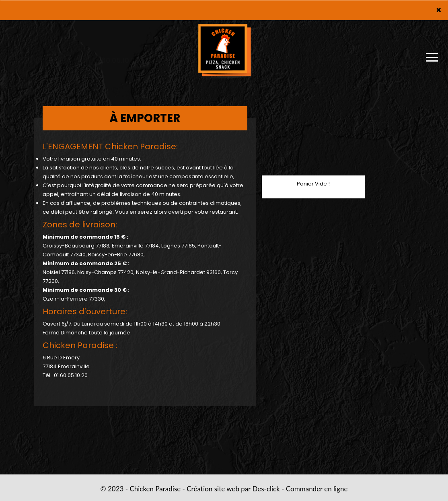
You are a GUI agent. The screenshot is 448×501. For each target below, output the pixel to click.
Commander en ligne (317, 489)
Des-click (266, 489)
